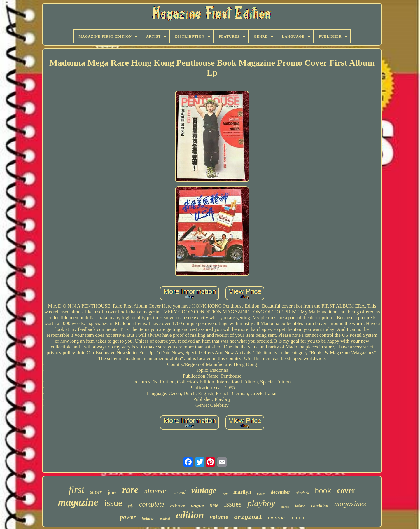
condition (320, 506)
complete (152, 504)
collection (178, 506)
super (96, 492)
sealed (165, 518)
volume (219, 517)
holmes (148, 518)
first (77, 490)
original (248, 517)
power (128, 517)
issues (233, 504)
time (214, 505)
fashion (300, 506)
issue (113, 503)
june (112, 492)
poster (261, 493)
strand (180, 492)
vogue (197, 506)
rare (130, 490)
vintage (204, 490)
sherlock (302, 493)
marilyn (242, 492)
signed (285, 507)
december (280, 492)
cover (346, 490)
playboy (261, 503)
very (225, 494)
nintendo (156, 491)
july (131, 506)
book (323, 490)
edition (190, 515)
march (297, 517)
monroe (276, 517)
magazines (350, 504)
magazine (78, 502)
